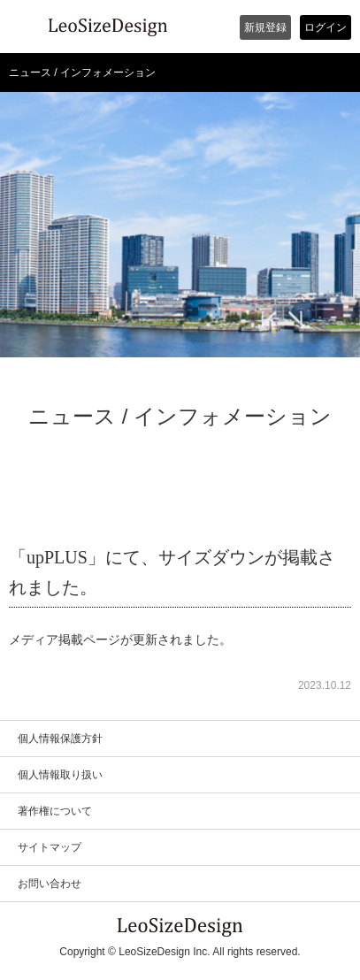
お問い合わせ (50, 884)
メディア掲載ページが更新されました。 (120, 639)
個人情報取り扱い (60, 775)
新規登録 (265, 27)
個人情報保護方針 (60, 739)
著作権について (55, 811)
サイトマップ (50, 847)
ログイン (326, 27)
